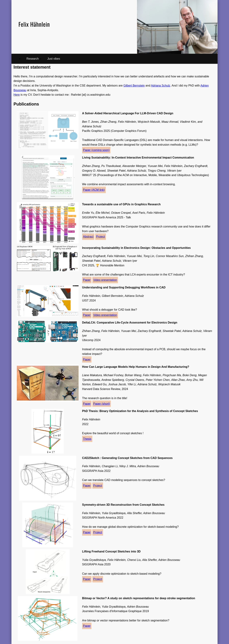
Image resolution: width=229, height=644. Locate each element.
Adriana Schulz (161, 86)
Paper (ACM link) (94, 190)
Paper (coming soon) (96, 150)
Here (17, 95)
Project (101, 237)
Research (33, 59)
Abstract (88, 237)
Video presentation (105, 280)
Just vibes (54, 59)
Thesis (87, 439)
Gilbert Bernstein (134, 86)
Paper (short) (102, 404)
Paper (87, 280)
